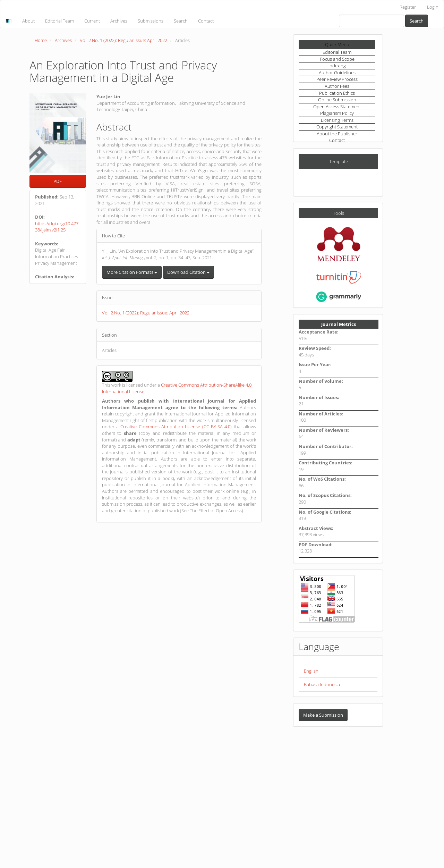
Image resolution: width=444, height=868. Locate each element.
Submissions (151, 21)
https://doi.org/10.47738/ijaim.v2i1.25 (57, 227)
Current (92, 21)
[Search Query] (372, 21)
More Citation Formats (132, 272)
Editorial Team (59, 21)
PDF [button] (58, 181)
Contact (206, 21)
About (28, 21)
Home (41, 40)
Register (408, 7)
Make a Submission (323, 715)
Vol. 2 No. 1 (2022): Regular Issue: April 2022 (123, 40)
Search (181, 21)
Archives (119, 21)
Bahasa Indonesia (322, 684)
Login (433, 7)
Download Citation (188, 272)
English (311, 671)
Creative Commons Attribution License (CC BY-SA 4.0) (176, 427)
